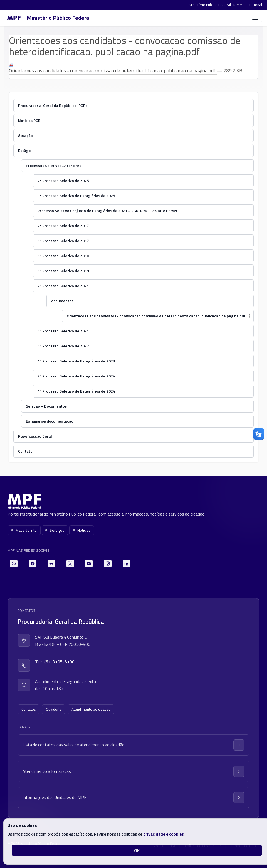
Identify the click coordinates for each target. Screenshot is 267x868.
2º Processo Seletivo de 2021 (63, 286)
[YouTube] (89, 564)
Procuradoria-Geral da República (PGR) (52, 105)
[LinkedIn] (126, 564)
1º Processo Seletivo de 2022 (63, 346)
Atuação (25, 135)
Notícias (82, 530)
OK (137, 850)
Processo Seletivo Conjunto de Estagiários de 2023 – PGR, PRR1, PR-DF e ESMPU (108, 211)
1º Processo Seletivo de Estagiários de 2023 (76, 361)
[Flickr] (51, 564)
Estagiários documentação (50, 421)
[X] (70, 564)
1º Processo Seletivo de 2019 (63, 271)
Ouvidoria (54, 709)
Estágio (25, 150)
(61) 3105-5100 (60, 662)
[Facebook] (33, 564)
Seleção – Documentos (46, 406)
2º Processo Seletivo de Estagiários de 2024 (76, 376)
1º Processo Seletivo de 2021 (63, 331)
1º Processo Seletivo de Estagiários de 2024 (76, 391)
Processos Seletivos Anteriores (54, 165)
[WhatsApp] (14, 564)
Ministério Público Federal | (211, 5)
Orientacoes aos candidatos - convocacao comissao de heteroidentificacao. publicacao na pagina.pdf (113, 68)
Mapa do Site (24, 530)
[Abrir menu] (255, 18)
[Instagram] (108, 564)
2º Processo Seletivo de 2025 (63, 181)
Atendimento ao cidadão (91, 709)
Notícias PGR (29, 120)
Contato (25, 451)
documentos (62, 301)
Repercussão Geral (35, 436)
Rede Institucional (248, 5)
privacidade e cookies (164, 834)
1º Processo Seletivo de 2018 (63, 256)
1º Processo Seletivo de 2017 (63, 241)
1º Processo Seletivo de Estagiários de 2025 (76, 196)
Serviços (55, 530)
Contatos (29, 709)
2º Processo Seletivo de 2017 (63, 226)
